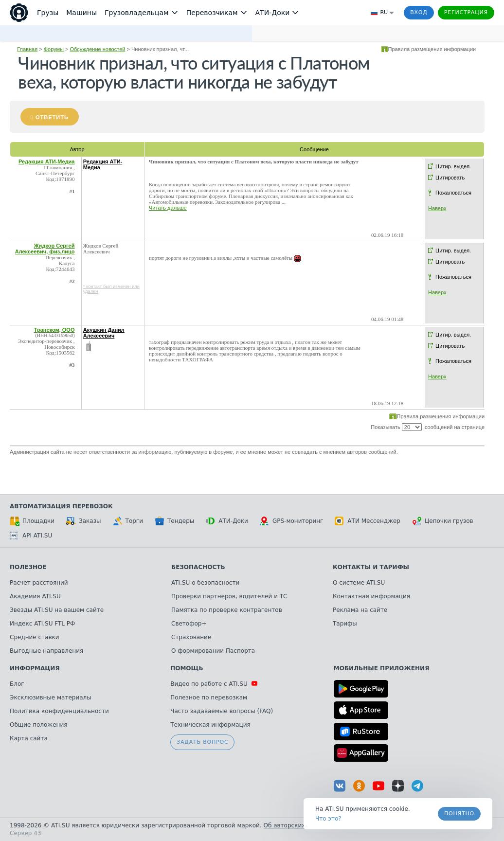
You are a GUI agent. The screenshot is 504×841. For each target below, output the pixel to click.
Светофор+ (189, 624)
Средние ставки (35, 637)
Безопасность (198, 567)
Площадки (32, 521)
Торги (128, 521)
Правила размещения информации (432, 49)
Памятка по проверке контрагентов (227, 610)
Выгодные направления (46, 651)
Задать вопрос (202, 742)
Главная (27, 49)
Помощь (187, 668)
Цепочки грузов (443, 521)
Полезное (28, 567)
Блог (17, 684)
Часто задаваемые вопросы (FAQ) (222, 711)
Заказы (84, 521)
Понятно (459, 814)
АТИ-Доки (227, 521)
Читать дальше (168, 208)
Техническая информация (210, 725)
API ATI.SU (31, 536)
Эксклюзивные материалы (51, 698)
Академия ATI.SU (35, 596)
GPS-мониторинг (291, 521)
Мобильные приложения (382, 668)
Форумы (54, 49)
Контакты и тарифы (371, 567)
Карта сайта (29, 738)
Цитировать (450, 178)
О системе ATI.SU (359, 583)
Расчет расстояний (39, 583)
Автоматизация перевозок (61, 506)
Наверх (437, 208)
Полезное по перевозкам (209, 698)
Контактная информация (371, 596)
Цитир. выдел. (453, 166)
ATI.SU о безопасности (205, 583)
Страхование (191, 637)
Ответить (52, 117)
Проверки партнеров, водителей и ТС (229, 596)
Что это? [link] (328, 819)
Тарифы (345, 624)
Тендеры (174, 521)
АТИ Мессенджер (368, 521)
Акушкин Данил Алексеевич (104, 333)
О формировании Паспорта (213, 651)
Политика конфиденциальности (59, 711)
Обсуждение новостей (98, 49)
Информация (35, 668)
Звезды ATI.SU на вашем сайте (57, 610)
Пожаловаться (453, 193)
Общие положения (38, 725)
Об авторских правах (296, 825)
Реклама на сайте (360, 610)
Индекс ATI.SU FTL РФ (42, 624)
